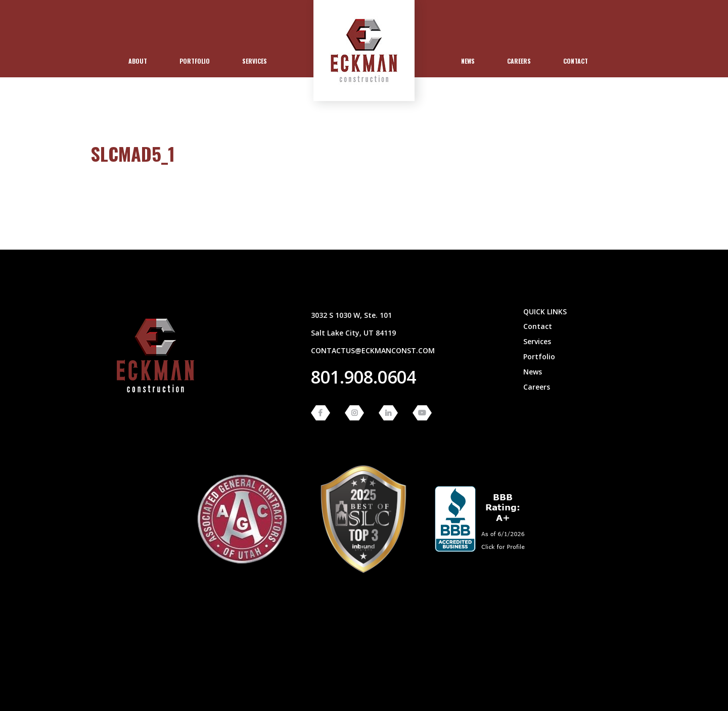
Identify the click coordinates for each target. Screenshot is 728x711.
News (468, 61)
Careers (519, 61)
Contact (576, 61)
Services (255, 61)
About (138, 61)
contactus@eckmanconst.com (373, 350)
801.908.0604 (363, 377)
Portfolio (195, 61)
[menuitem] (138, 61)
